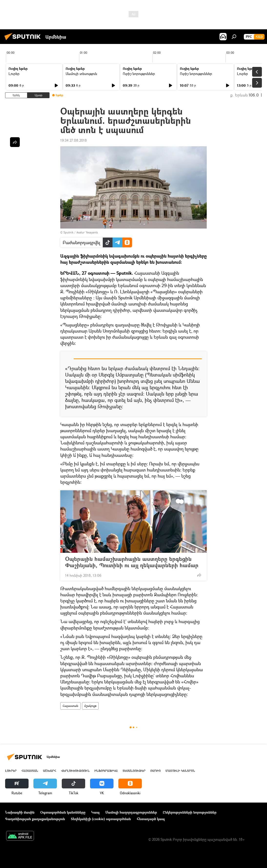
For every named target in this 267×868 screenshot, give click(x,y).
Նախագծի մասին (20, 812)
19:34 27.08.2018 (74, 140)
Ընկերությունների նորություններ (190, 812)
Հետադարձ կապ (151, 819)
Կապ (95, 812)
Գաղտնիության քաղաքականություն (35, 819)
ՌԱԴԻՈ (155, 771)
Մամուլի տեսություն (81, 74)
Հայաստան (70, 706)
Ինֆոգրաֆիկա (106, 771)
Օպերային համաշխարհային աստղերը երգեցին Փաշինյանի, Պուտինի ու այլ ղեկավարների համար (132, 562)
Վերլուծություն (75, 771)
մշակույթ (90, 706)
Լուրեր (14, 74)
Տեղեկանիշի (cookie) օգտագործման (101, 819)
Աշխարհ (50, 771)
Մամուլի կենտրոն (180, 771)
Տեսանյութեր (134, 771)
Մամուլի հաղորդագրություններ (131, 812)
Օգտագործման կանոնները (63, 812)
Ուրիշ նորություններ (139, 74)
